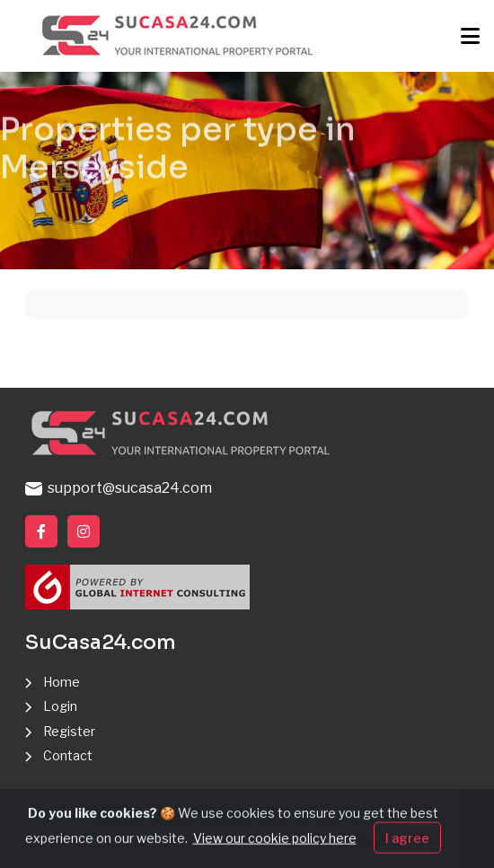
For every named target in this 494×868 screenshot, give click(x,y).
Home (62, 682)
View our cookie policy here (275, 850)
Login (60, 706)
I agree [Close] (407, 850)
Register (69, 731)
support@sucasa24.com (119, 488)
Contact (68, 755)
